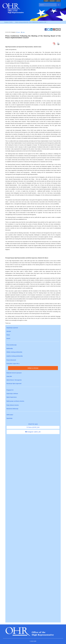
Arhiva (30, 22)
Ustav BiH (9, 376)
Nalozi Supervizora (12, 397)
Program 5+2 (10, 390)
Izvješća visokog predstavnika (15, 356)
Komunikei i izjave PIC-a (13, 364)
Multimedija (10, 348)
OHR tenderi (10, 415)
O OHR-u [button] (12, 22)
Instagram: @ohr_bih (33, 432)
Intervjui (9, 331)
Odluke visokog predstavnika (22, 22)
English (46, 1)
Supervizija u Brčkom (12, 394)
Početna (6, 22)
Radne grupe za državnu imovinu (15, 401)
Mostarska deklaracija (12, 409)
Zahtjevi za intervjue (33, 368)
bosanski (52, 1)
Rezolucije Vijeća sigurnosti (14, 384)
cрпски (58, 1)
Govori (8, 338)
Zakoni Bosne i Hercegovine (14, 380)
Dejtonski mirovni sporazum (14, 373)
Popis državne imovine (13, 405)
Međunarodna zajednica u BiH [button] (40, 22)
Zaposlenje (10, 418)
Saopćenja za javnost (12, 328)
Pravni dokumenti (11, 360)
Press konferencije (12, 345)
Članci (8, 335)
